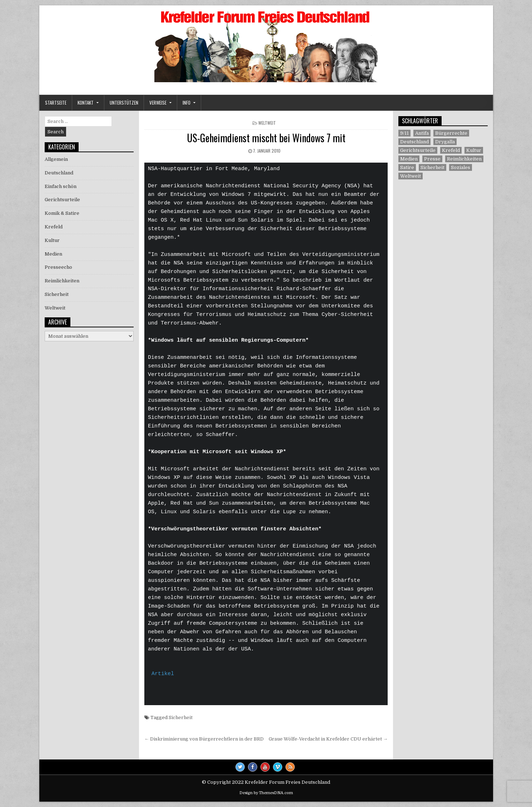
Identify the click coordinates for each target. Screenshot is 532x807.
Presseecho (58, 267)
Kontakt (86, 103)
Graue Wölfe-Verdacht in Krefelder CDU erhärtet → (328, 739)
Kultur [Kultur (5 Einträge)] (474, 150)
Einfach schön (61, 186)
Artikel (163, 674)
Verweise (158, 103)
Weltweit (267, 123)
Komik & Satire (62, 213)
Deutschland (59, 173)
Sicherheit (181, 717)
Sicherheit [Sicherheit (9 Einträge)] (432, 167)
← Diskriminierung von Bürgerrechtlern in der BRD (204, 739)
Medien (53, 254)
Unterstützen (124, 103)
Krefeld (54, 227)
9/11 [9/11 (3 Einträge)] (404, 133)
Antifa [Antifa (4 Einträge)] (422, 133)
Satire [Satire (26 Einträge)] (407, 167)
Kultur (52, 240)
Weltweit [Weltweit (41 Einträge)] (411, 176)
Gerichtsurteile (62, 200)
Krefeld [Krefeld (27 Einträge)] (451, 150)
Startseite (56, 103)
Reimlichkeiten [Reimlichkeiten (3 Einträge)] (464, 159)
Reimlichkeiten (62, 281)
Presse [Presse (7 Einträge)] (432, 159)
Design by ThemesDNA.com (266, 793)
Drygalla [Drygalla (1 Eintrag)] (445, 142)
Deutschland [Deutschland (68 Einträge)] (414, 142)
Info (187, 103)
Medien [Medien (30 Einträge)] (409, 159)
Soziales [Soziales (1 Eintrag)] (461, 167)
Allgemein (56, 159)
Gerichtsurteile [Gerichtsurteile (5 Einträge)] (418, 150)
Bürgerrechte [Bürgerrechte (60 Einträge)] (451, 133)
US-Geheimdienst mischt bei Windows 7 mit (266, 138)
